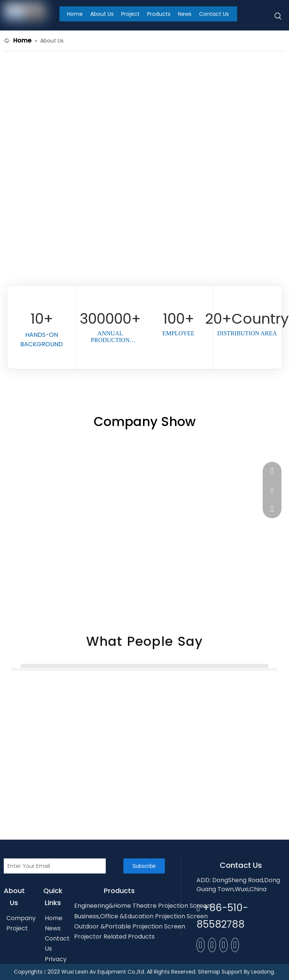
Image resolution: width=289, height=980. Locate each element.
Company (21, 918)
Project (17, 928)
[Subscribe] (144, 866)
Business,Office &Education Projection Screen (141, 916)
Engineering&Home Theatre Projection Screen (142, 906)
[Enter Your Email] (55, 866)
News (53, 928)
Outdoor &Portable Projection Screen (130, 926)
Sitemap (209, 972)
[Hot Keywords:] (278, 17)
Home (54, 918)
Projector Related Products (114, 937)
